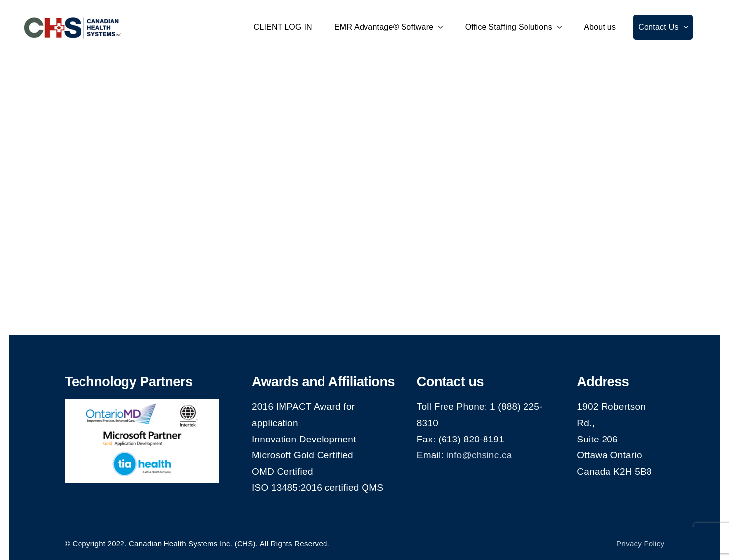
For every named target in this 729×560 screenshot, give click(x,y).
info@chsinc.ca (479, 455)
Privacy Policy (640, 543)
